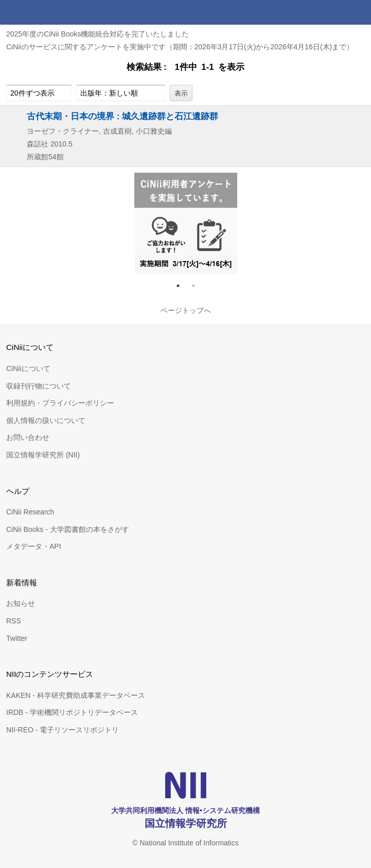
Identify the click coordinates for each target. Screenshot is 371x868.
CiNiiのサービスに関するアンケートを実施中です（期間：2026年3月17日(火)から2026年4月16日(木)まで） (180, 47)
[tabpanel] (186, 224)
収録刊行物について (39, 386)
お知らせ (21, 603)
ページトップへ (186, 310)
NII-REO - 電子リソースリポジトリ (63, 730)
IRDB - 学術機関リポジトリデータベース (72, 712)
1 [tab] (182, 286)
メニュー (359, 12)
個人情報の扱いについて (46, 420)
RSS (14, 621)
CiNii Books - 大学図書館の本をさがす (68, 529)
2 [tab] (198, 286)
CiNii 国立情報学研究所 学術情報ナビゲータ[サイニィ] (45, 12)
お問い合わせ (28, 437)
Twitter (17, 638)
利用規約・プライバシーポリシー (60, 403)
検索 (334, 12)
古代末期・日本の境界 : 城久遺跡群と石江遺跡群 (122, 116)
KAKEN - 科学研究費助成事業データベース (76, 695)
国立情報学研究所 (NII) (43, 455)
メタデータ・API (34, 546)
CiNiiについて (28, 368)
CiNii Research (30, 512)
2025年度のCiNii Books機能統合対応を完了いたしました (98, 34)
